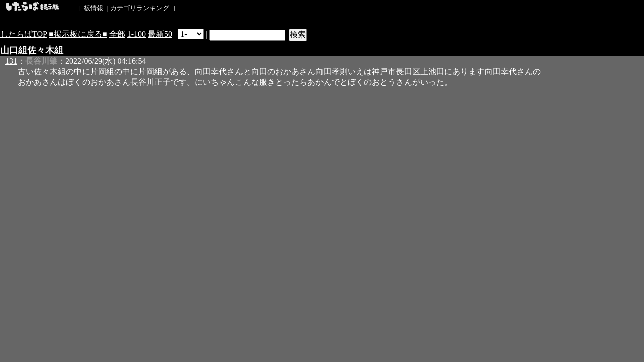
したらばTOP (23, 34)
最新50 (160, 34)
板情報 (93, 8)
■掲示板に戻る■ (78, 34)
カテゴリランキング (140, 8)
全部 (117, 34)
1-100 (137, 34)
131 (11, 61)
